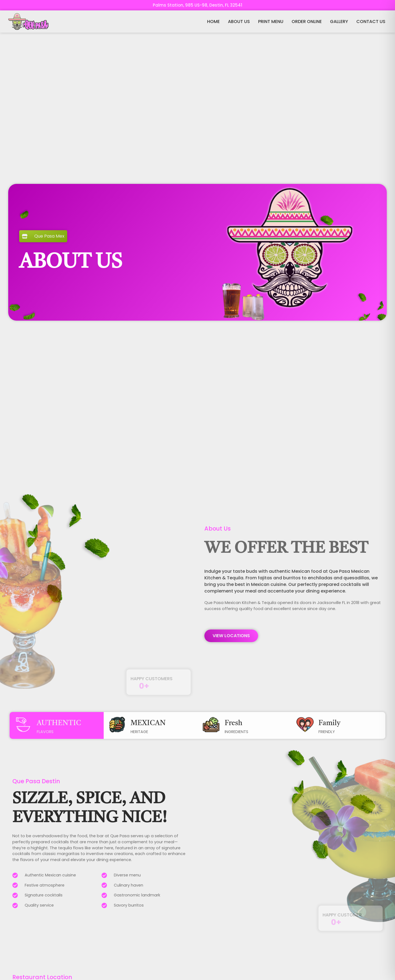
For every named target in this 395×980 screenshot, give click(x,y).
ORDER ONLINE (307, 22)
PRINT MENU (271, 22)
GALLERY (339, 22)
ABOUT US (239, 22)
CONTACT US (371, 22)
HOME (213, 22)
